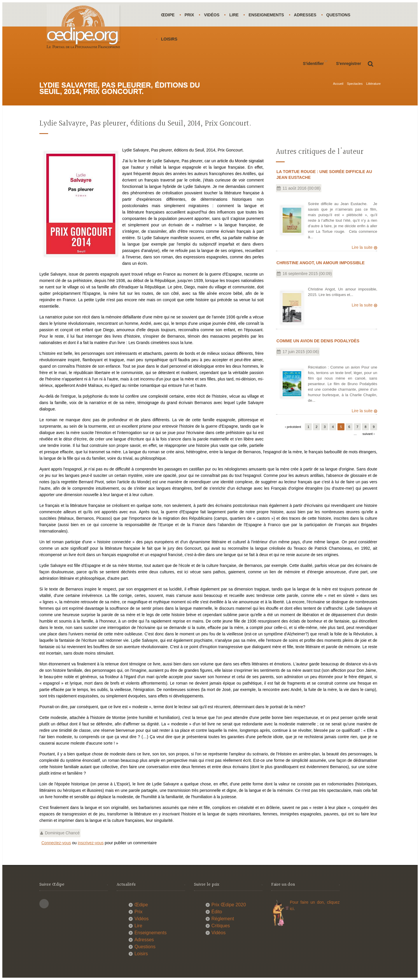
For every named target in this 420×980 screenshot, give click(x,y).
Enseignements (266, 15)
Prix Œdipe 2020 (229, 905)
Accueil (338, 84)
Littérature (373, 84)
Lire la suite (362, 247)
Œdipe (168, 15)
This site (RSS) (44, 904)
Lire (234, 15)
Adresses (305, 15)
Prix (189, 15)
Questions (338, 15)
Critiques (221, 926)
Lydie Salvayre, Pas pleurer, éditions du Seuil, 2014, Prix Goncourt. (145, 124)
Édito (217, 912)
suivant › (369, 434)
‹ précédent (293, 427)
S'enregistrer (349, 64)
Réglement (223, 919)
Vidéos (212, 15)
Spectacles (355, 84)
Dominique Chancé (62, 833)
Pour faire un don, (308, 902)
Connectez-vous (56, 843)
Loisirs (169, 39)
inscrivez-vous (91, 843)
